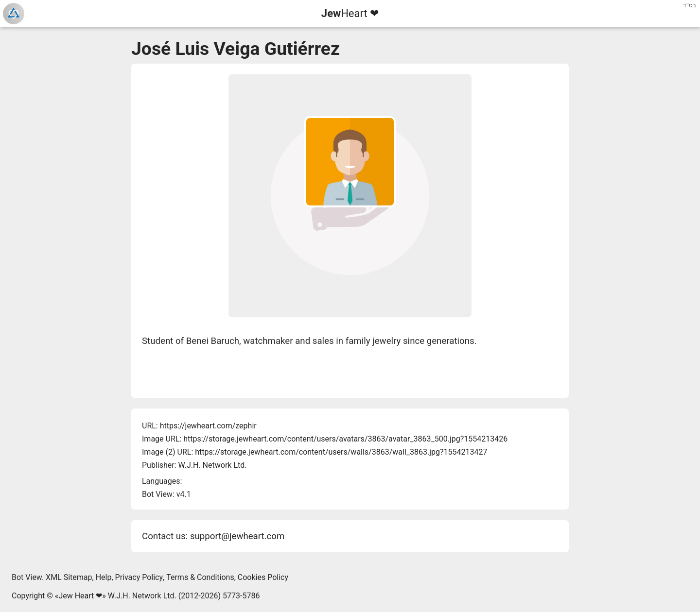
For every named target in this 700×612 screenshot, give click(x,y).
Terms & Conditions (200, 577)
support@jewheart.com (237, 536)
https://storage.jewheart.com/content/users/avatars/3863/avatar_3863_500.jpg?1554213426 (345, 439)
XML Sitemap (69, 577)
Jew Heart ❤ (80, 596)
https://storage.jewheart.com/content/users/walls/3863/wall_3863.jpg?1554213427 (341, 452)
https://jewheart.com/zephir (208, 426)
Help (104, 577)
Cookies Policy (263, 577)
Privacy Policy (139, 577)
